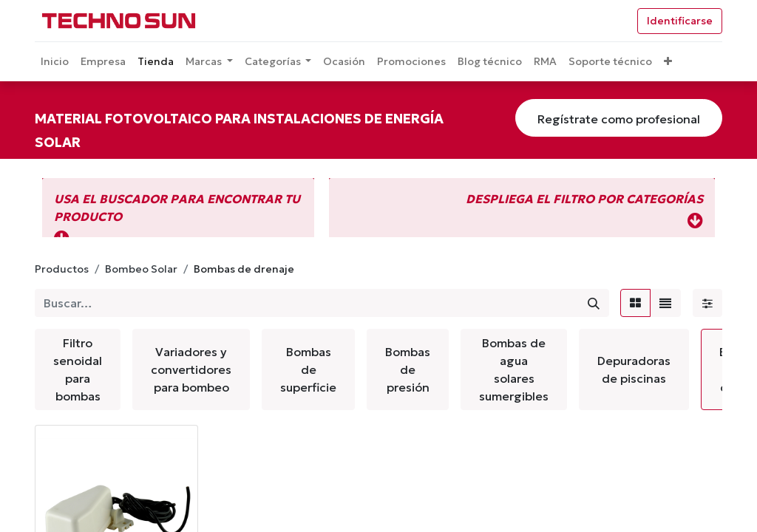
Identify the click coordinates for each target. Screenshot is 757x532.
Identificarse (680, 21)
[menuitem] (55, 62)
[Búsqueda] (594, 303)
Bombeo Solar (141, 269)
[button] (668, 62)
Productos (62, 269)
